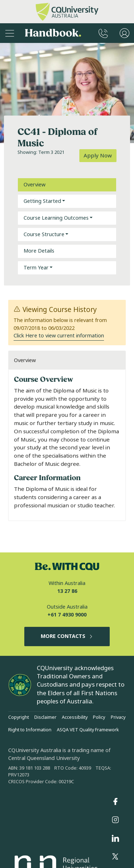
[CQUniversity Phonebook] (103, 33)
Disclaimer (45, 717)
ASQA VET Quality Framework (88, 730)
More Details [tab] (39, 251)
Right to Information (30, 730)
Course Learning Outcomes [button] (56, 218)
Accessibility (75, 717)
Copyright (19, 717)
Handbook (53, 33)
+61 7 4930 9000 (67, 615)
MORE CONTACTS (67, 636)
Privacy (118, 717)
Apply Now (98, 156)
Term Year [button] (36, 268)
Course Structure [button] (44, 235)
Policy (99, 717)
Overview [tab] (34, 185)
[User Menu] (125, 33)
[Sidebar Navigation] (10, 33)
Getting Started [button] (42, 201)
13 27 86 (67, 591)
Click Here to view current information (59, 336)
